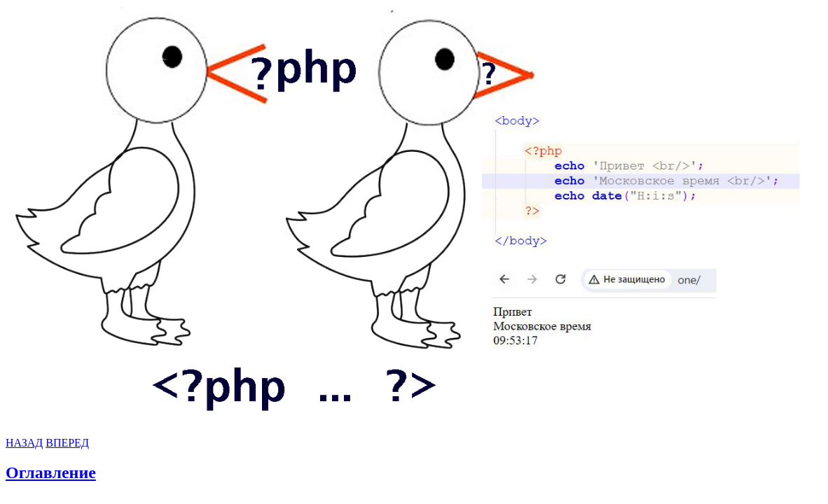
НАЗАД (24, 443)
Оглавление (51, 472)
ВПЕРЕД (67, 443)
